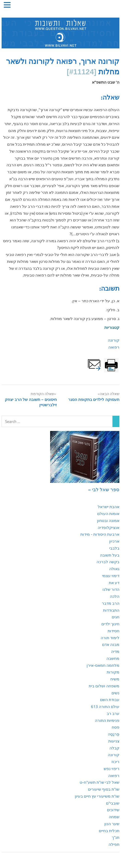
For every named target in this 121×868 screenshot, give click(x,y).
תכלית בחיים (109, 831)
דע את (114, 583)
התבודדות (111, 610)
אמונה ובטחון (108, 521)
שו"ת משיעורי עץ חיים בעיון (97, 796)
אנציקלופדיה (109, 528)
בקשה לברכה (108, 562)
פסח (116, 727)
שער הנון (112, 824)
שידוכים (113, 810)
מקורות (113, 672)
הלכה (115, 596)
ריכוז (115, 762)
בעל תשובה (110, 555)
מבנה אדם (111, 645)
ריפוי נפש (112, 769)
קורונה (114, 340)
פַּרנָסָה (114, 734)
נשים (115, 693)
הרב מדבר (111, 603)
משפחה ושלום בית (104, 686)
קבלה (114, 748)
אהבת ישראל (109, 507)
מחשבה (113, 658)
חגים (116, 617)
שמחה (114, 817)
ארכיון (114, 541)
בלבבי (114, 548)
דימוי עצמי (111, 576)
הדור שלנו (111, 589)
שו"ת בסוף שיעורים (104, 789)
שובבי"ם (113, 803)
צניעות (114, 741)
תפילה (114, 844)
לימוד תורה (110, 638)
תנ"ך (116, 837)
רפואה (114, 347)
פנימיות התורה (107, 720)
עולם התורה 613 (105, 707)
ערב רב (113, 714)
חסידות (113, 631)
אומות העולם (108, 514)
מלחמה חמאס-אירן (103, 665)
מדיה (115, 651)
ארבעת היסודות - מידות (100, 534)
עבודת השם (110, 700)
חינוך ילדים (110, 624)
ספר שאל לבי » (104, 489)
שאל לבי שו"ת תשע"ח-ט (100, 782)
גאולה (114, 569)
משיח (115, 679)
